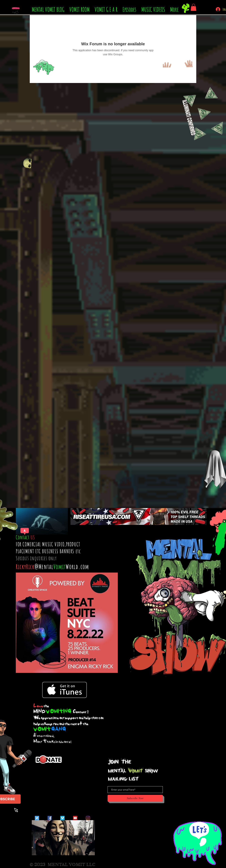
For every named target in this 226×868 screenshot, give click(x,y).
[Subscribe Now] (135, 798)
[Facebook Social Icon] (50, 818)
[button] (193, 7)
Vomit (60, 567)
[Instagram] (88, 818)
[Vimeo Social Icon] (62, 818)
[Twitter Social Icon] (37, 818)
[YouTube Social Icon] (75, 818)
